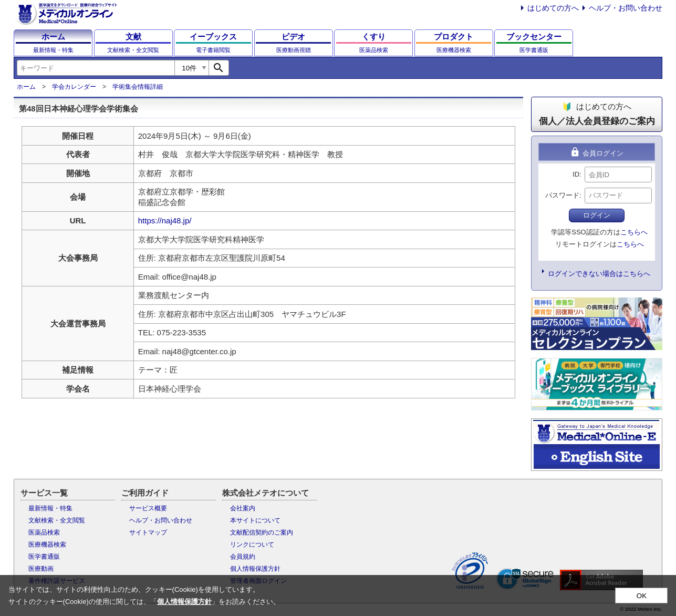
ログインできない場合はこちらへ (599, 274)
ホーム (26, 87)
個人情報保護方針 (255, 569)
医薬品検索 (44, 532)
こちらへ (634, 232)
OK (642, 596)
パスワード (562, 195)
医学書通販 (44, 557)
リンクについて (252, 545)
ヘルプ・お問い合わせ (626, 8)
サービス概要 (148, 508)
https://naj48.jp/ (165, 220)
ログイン (597, 215)
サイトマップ (148, 532)
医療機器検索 (47, 545)
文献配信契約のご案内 (262, 532)
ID (576, 174)
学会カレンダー (74, 87)
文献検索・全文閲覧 (57, 520)
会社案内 (243, 508)
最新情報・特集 (50, 508)
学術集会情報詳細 (138, 87)
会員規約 (243, 557)
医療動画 (41, 569)
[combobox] (96, 68)
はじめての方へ (553, 8)
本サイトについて (255, 520)
